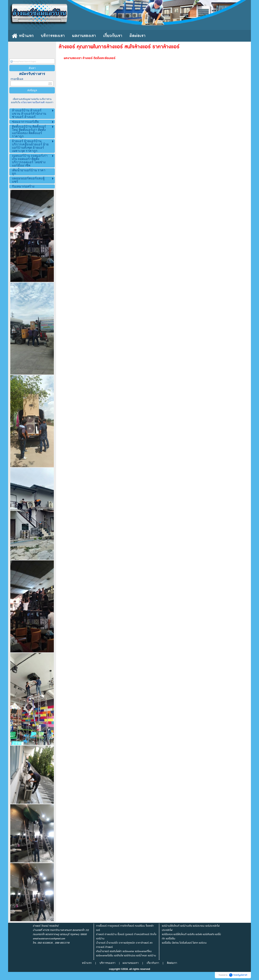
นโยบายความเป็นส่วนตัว (33, 102)
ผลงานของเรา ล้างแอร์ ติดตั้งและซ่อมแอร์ (90, 58)
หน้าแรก (87, 963)
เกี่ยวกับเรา (153, 963)
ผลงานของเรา (131, 963)
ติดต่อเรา (172, 963)
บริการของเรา (107, 963)
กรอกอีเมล (17, 79)
